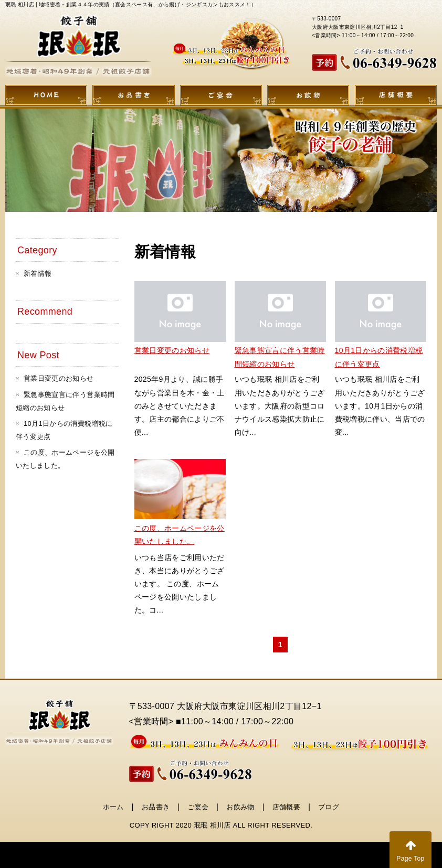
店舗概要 (286, 807)
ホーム (113, 807)
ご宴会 (198, 807)
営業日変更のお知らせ (172, 350)
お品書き (156, 807)
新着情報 (38, 274)
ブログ (329, 807)
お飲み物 (240, 807)
